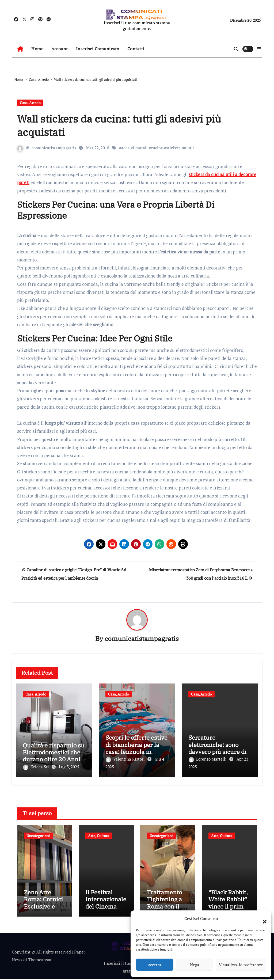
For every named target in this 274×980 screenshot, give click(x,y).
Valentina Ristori (126, 759)
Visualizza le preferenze (241, 965)
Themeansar (40, 961)
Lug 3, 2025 (69, 767)
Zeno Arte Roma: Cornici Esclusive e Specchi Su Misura (43, 907)
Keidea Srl (37, 767)
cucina (157, 148)
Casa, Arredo (30, 103)
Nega (195, 965)
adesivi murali (134, 148)
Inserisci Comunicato (98, 49)
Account (60, 49)
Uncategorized (38, 835)
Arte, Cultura (99, 835)
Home (37, 49)
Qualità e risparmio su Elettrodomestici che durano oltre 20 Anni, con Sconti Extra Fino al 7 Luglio (54, 759)
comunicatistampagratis (54, 148)
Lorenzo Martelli (208, 759)
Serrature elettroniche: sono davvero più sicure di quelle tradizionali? (217, 748)
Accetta (155, 965)
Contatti (136, 49)
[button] (262, 918)
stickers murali (180, 148)
